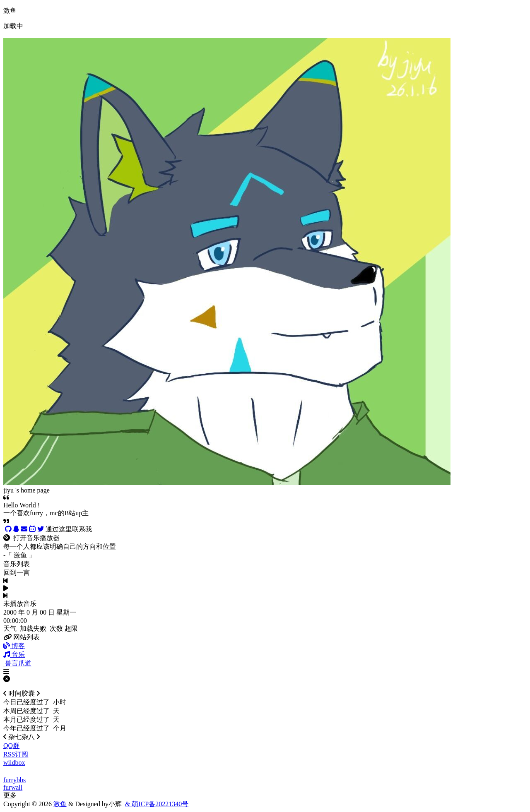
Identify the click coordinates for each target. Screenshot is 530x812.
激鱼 (60, 804)
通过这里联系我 (69, 529)
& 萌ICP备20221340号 (157, 804)
